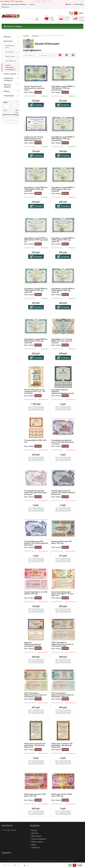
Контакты (5, 7)
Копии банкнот (11, 61)
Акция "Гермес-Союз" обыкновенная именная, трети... (34, 88)
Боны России (12, 57)
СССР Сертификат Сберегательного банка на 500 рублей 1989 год (62, 695)
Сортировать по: (30, 55)
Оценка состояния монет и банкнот (15, 4)
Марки (11, 91)
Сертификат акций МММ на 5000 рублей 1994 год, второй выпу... (63, 139)
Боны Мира (12, 52)
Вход (68, 4)
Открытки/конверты (11, 79)
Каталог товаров (13, 26)
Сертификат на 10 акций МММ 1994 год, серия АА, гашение (62, 341)
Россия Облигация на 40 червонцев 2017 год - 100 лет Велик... (35, 391)
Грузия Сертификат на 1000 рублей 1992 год (36, 593)
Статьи (32, 4)
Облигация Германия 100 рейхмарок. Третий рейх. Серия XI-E (35, 745)
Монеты (11, 37)
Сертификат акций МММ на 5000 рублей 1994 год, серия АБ (36, 240)
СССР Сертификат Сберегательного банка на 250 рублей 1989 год (35, 695)
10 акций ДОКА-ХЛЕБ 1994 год (35, 441)
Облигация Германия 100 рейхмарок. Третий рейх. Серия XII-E (62, 745)
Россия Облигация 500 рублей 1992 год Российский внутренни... (63, 493)
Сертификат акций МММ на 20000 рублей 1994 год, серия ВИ (63, 189)
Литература (11, 96)
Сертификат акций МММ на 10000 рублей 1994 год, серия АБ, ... (63, 240)
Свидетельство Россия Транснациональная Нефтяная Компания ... (34, 139)
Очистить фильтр (11, 120)
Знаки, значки (11, 74)
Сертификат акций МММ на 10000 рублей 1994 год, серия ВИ (36, 189)
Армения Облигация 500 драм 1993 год (62, 542)
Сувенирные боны (10, 47)
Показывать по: (45, 55)
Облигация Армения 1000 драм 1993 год (35, 795)
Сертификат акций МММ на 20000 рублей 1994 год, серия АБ (63, 290)
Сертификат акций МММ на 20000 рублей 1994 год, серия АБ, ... (36, 341)
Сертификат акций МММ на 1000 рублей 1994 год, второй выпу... (63, 88)
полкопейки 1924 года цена (11, 1)
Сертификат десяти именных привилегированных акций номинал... (63, 392)
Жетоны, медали (11, 86)
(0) (30, 96)
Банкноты (11, 41)
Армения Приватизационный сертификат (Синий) (33, 644)
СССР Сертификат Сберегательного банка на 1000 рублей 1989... (62, 644)
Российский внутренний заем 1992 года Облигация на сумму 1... (62, 442)
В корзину (38, 105)
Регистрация (79, 4)
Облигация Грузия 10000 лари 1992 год (62, 795)
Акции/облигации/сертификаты (10, 67)
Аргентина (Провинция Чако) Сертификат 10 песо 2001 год (62, 594)
